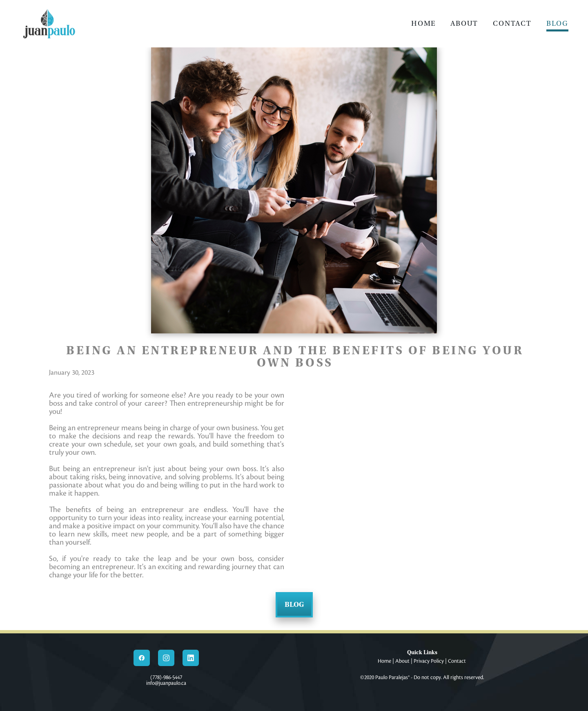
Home (423, 23)
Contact (512, 23)
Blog (557, 23)
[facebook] (142, 658)
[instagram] (166, 658)
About (464, 23)
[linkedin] (191, 658)
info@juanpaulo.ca (166, 683)
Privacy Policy (429, 661)
